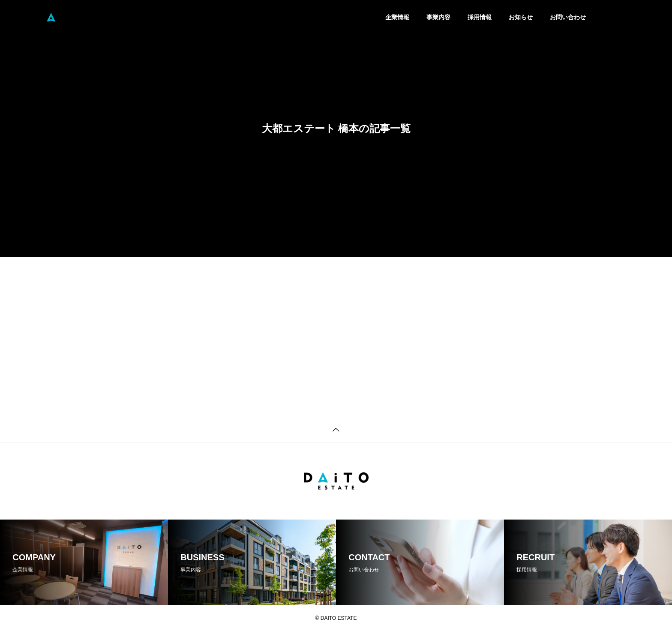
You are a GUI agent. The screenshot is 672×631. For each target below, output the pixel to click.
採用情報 (480, 17)
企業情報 (397, 17)
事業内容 (438, 17)
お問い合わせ (568, 17)
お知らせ (521, 17)
